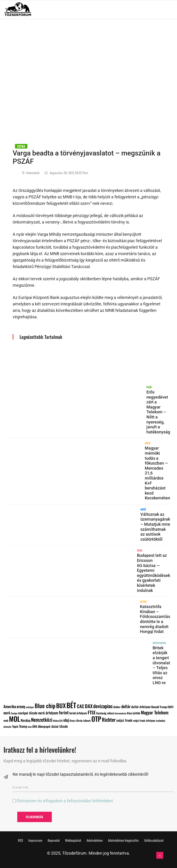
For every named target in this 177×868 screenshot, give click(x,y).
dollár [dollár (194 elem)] (126, 706)
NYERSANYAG (159, 643)
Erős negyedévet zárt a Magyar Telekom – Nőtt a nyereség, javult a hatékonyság (158, 412)
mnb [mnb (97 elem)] (6, 720)
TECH (149, 387)
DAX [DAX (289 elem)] (89, 706)
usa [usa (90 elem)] (30, 726)
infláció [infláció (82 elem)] (111, 713)
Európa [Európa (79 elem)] (14, 713)
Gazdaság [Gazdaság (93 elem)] (101, 713)
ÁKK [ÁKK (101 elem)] (35, 726)
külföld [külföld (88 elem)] (136, 713)
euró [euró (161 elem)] (7, 713)
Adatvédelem (95, 840)
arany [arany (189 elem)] (21, 706)
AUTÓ (147, 443)
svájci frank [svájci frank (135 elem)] (124, 720)
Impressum (35, 840)
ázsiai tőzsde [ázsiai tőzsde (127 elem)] (60, 726)
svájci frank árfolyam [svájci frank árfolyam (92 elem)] (144, 720)
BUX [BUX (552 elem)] (61, 705)
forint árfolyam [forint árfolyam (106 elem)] (78, 713)
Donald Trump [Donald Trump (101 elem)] (159, 707)
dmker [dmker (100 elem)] (117, 707)
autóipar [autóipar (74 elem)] (30, 707)
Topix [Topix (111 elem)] (15, 726)
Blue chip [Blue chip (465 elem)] (45, 706)
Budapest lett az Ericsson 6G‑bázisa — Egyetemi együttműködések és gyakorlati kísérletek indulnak (154, 573)
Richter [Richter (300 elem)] (109, 720)
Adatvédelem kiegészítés (123, 840)
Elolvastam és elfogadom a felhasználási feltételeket (65, 801)
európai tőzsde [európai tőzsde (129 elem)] (28, 713)
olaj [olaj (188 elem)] (66, 720)
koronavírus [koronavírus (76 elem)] (121, 713)
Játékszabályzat (154, 840)
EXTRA (21, 146)
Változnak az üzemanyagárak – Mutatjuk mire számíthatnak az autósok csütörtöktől (155, 527)
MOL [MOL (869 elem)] (15, 719)
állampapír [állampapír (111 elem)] (44, 726)
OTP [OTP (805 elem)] (96, 719)
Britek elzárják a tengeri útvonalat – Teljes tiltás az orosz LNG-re (161, 665)
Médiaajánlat (73, 840)
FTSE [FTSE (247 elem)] (92, 712)
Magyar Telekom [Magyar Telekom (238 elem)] (155, 712)
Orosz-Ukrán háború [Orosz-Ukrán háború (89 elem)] (80, 720)
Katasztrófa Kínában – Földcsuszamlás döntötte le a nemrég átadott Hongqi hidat (155, 619)
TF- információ (31, 173)
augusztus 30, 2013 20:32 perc (66, 173)
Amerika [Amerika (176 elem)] (10, 706)
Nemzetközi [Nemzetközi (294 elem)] (42, 720)
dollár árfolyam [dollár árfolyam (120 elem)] (141, 707)
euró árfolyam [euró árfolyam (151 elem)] (48, 713)
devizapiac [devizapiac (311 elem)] (103, 706)
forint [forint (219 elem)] (64, 712)
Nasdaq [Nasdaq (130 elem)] (26, 720)
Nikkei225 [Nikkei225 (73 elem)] (58, 721)
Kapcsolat (54, 840)
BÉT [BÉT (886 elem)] (71, 705)
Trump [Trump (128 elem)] (23, 726)
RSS (20, 840)
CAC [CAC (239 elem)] (81, 706)
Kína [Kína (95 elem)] (129, 713)
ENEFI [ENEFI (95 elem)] (170, 707)
